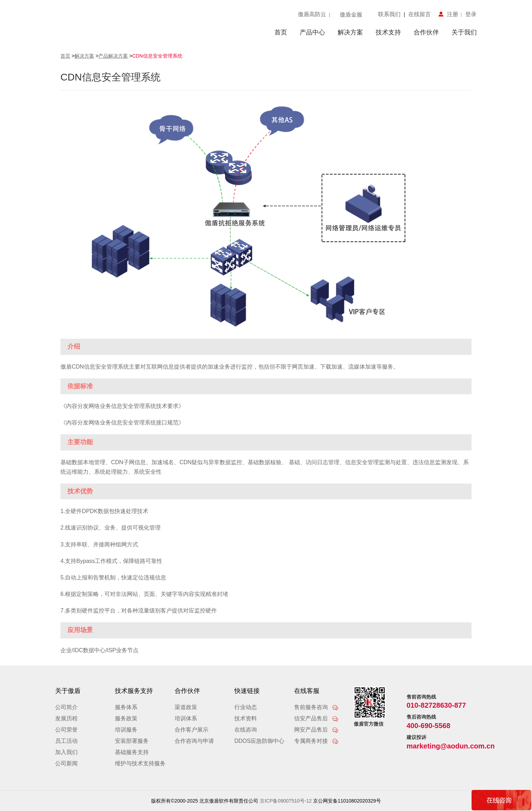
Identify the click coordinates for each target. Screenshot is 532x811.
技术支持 (388, 32)
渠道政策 (186, 707)
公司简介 (66, 707)
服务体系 (126, 707)
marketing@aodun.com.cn (451, 746)
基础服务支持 (132, 752)
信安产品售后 (316, 718)
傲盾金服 (351, 15)
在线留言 (418, 14)
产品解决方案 (113, 56)
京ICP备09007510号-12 (286, 801)
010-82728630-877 (436, 705)
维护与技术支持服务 (140, 763)
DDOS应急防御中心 (259, 741)
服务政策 (126, 718)
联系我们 (391, 14)
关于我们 (464, 32)
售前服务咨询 (316, 707)
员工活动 (66, 741)
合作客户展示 (192, 730)
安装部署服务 (132, 741)
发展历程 (66, 718)
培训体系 (186, 718)
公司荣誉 (66, 730)
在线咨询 (246, 730)
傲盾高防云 (312, 14)
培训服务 (126, 730)
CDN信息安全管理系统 (157, 56)
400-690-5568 (429, 726)
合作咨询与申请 (194, 741)
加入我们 (66, 752)
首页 (281, 32)
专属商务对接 (316, 741)
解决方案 (350, 32)
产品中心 (312, 32)
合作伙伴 (426, 32)
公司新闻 (66, 763)
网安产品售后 (316, 730)
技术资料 (246, 718)
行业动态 (246, 707)
